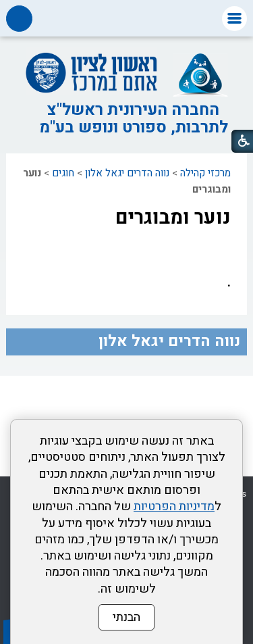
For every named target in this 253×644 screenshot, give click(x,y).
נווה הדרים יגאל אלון (127, 173)
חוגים (63, 173)
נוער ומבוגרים (173, 218)
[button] (234, 19)
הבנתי (126, 617)
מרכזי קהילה (205, 173)
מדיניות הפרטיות (174, 506)
